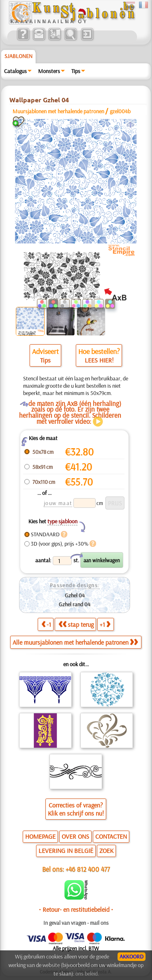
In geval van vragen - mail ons (76, 923)
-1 (46, 624)
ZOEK (106, 850)
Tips (76, 71)
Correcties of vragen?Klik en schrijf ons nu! (76, 809)
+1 (105, 624)
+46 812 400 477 (88, 869)
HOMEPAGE (40, 836)
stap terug (76, 624)
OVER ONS (75, 836)
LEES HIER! (99, 360)
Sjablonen (18, 56)
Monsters (49, 71)
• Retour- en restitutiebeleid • (76, 909)
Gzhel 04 (75, 595)
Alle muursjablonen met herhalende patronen (75, 642)
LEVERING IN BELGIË (66, 850)
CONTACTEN (111, 836)
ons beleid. (87, 974)
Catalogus (15, 71)
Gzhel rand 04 (75, 604)
